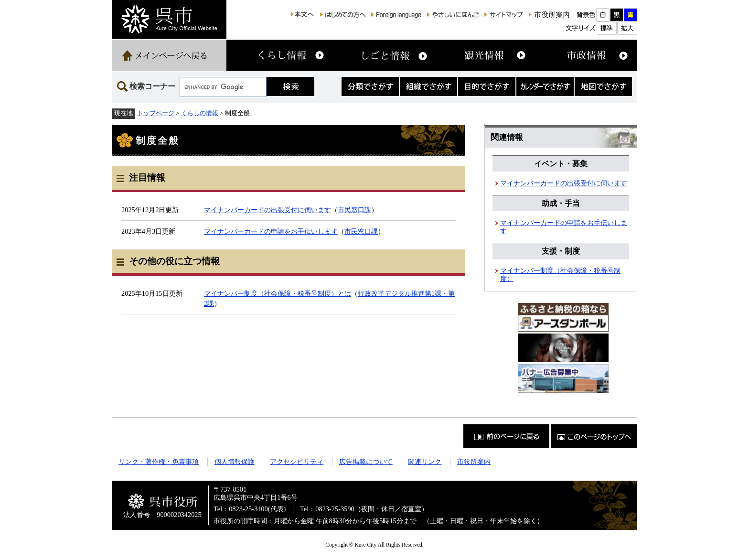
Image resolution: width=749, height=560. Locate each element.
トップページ (156, 113)
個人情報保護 (235, 462)
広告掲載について (366, 462)
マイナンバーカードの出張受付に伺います (267, 210)
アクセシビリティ (297, 462)
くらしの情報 (200, 113)
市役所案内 (474, 462)
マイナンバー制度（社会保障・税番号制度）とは (278, 293)
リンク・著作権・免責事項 (159, 462)
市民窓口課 (354, 210)
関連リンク (425, 462)
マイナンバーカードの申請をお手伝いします (271, 231)
